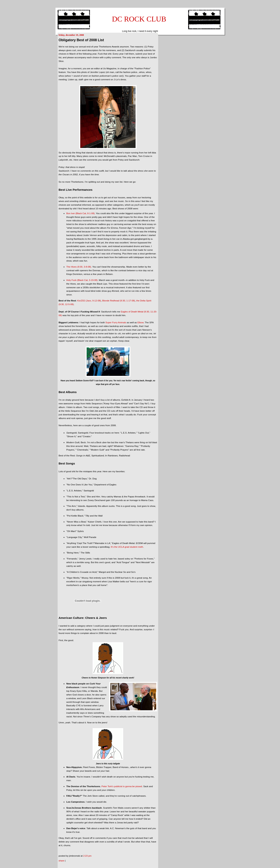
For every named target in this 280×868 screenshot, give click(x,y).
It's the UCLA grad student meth (127, 547)
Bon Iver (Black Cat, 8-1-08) (80, 213)
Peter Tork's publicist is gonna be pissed (122, 786)
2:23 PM (87, 856)
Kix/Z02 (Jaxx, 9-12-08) (89, 301)
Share (61, 861)
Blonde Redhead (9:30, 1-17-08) (119, 301)
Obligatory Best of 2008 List (81, 40)
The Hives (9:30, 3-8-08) (79, 267)
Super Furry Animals (116, 322)
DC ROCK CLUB (139, 19)
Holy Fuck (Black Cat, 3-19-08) (82, 280)
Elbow (141, 322)
